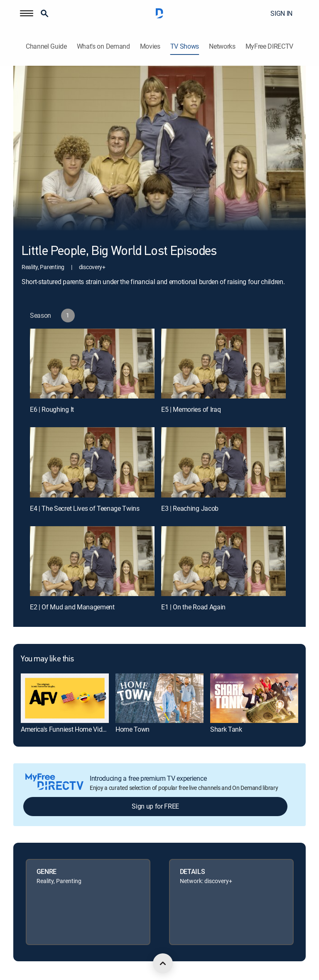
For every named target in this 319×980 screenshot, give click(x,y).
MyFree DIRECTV (270, 46)
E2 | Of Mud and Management (72, 607)
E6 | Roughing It (52, 409)
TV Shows (185, 46)
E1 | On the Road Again (193, 607)
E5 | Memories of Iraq (191, 409)
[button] (27, 13)
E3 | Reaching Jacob (190, 508)
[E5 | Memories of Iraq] (223, 364)
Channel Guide (46, 46)
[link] (65, 698)
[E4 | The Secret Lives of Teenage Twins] (92, 462)
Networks (222, 46)
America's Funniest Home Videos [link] (66, 729)
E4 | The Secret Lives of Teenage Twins (85, 508)
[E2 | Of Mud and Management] (92, 561)
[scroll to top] (163, 963)
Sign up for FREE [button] (155, 806)
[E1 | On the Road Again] (223, 561)
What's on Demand (103, 46)
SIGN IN (281, 13)
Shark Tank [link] (226, 729)
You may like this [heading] (47, 659)
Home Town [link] (133, 729)
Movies (150, 46)
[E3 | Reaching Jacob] (223, 462)
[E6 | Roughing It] (92, 364)
